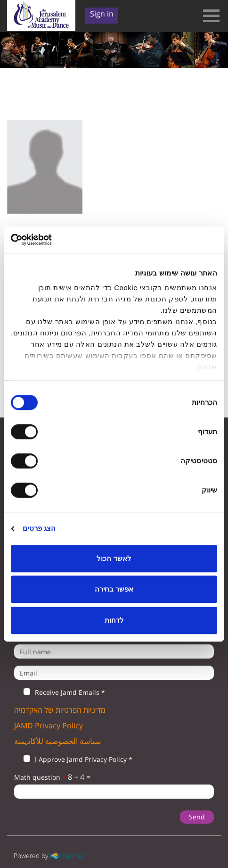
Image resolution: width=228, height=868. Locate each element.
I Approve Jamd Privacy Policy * (73, 759)
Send (197, 817)
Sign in (102, 14)
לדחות (114, 620)
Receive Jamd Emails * (60, 693)
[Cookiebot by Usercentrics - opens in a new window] (52, 240)
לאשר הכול (114, 558)
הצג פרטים (39, 528)
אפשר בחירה (114, 589)
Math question (40, 777)
